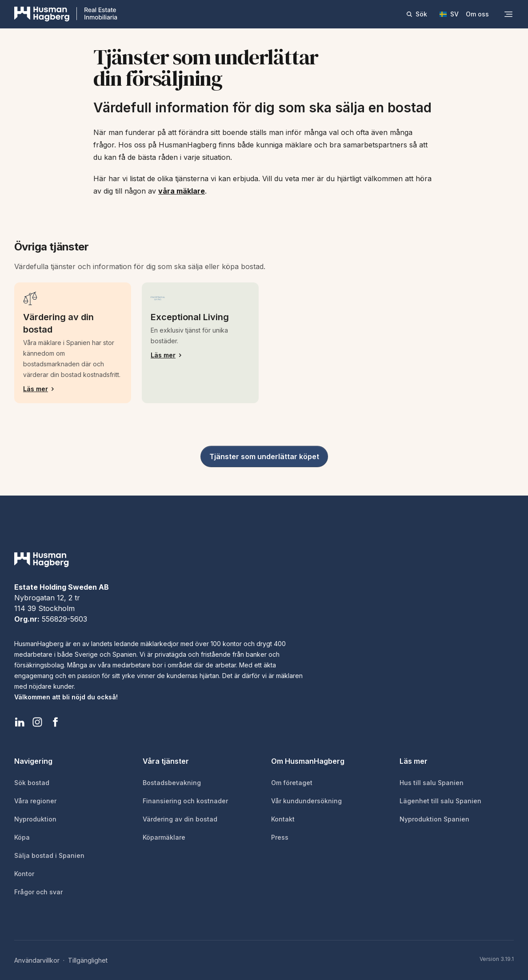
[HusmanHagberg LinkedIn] (20, 722)
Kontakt (283, 819)
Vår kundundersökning (306, 801)
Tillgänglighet (88, 960)
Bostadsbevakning (172, 783)
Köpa (22, 837)
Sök (416, 14)
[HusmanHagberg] (66, 14)
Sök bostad (32, 783)
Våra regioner (35, 801)
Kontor (24, 874)
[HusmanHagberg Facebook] (55, 722)
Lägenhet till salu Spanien (440, 801)
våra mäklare (182, 191)
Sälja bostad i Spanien (49, 855)
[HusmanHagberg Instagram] (37, 722)
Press (280, 837)
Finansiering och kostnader (185, 801)
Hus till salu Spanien (432, 783)
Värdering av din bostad (180, 819)
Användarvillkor (37, 960)
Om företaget (292, 783)
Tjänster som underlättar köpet (264, 456)
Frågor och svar (38, 892)
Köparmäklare (164, 837)
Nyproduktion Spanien (434, 819)
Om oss (477, 14)
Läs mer (73, 389)
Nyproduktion (35, 819)
